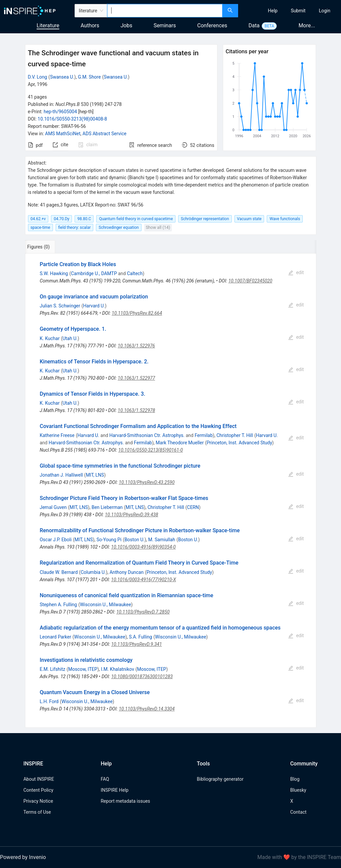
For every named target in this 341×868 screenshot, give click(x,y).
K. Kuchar (50, 338)
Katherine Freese (57, 435)
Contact (298, 812)
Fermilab (203, 435)
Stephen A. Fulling (58, 605)
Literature (48, 25)
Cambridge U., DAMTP (94, 273)
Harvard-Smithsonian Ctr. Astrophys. (147, 435)
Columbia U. (93, 572)
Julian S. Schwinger (60, 306)
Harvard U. (94, 306)
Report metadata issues (125, 801)
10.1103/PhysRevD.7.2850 (143, 612)
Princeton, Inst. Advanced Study (239, 443)
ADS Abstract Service (105, 134)
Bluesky (298, 790)
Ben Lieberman (107, 507)
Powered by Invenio (23, 857)
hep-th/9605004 (60, 112)
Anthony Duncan (127, 572)
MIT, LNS (95, 475)
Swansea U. (62, 77)
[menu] (290, 11)
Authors (90, 25)
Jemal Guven (53, 507)
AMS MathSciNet (63, 134)
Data (254, 25)
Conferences (212, 25)
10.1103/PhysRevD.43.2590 (147, 482)
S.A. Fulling (140, 637)
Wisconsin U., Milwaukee (106, 605)
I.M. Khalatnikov (118, 669)
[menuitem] (273, 11)
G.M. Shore (89, 77)
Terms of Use (37, 812)
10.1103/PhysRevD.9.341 (137, 644)
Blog (295, 779)
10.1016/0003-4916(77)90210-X (144, 580)
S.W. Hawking (54, 273)
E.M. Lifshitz (52, 669)
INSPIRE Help (114, 790)
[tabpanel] (171, 491)
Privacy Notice (38, 801)
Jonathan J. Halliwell (61, 475)
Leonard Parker (55, 637)
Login (325, 11)
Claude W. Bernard (59, 572)
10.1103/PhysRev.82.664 (137, 313)
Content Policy (38, 790)
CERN (193, 507)
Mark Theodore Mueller (180, 443)
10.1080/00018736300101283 (142, 676)
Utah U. (70, 338)
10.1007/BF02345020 (250, 281)
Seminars (165, 25)
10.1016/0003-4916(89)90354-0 (144, 547)
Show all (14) (158, 227)
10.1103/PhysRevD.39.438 (132, 515)
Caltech (135, 273)
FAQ (105, 779)
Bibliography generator (220, 779)
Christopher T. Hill (235, 435)
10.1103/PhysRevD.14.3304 (147, 709)
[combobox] (165, 11)
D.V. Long (38, 77)
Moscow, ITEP (83, 669)
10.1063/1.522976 (136, 346)
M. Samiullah (162, 540)
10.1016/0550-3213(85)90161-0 (151, 450)
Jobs (126, 25)
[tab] (47, 247)
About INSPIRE (39, 779)
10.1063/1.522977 (137, 378)
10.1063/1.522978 (137, 410)
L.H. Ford (49, 701)
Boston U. (135, 540)
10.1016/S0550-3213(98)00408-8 (72, 119)
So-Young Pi (109, 540)
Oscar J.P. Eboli (56, 540)
